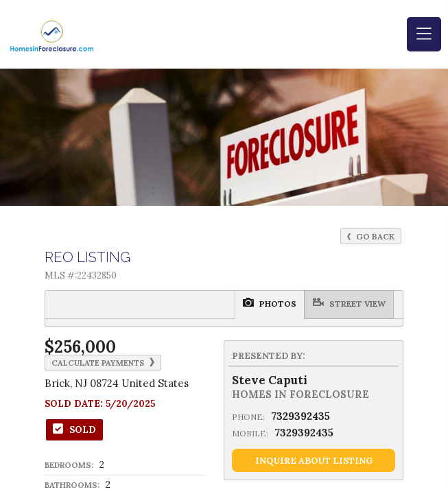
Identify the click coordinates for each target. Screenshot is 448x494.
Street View (250, 304)
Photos (189, 304)
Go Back (371, 236)
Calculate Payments (103, 363)
